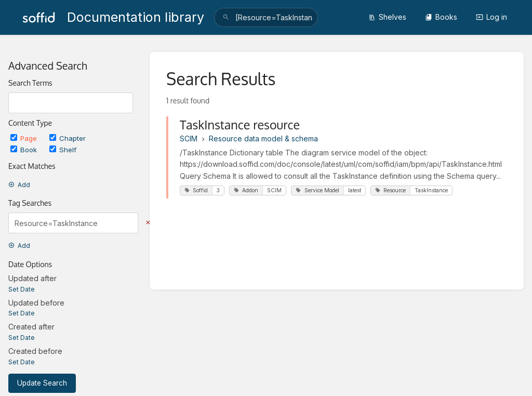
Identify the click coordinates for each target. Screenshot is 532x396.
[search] (266, 17)
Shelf (63, 150)
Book (25, 150)
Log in (491, 17)
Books (441, 17)
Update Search (42, 383)
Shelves (387, 17)
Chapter (68, 138)
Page (25, 138)
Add (19, 185)
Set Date (22, 289)
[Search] (226, 17)
